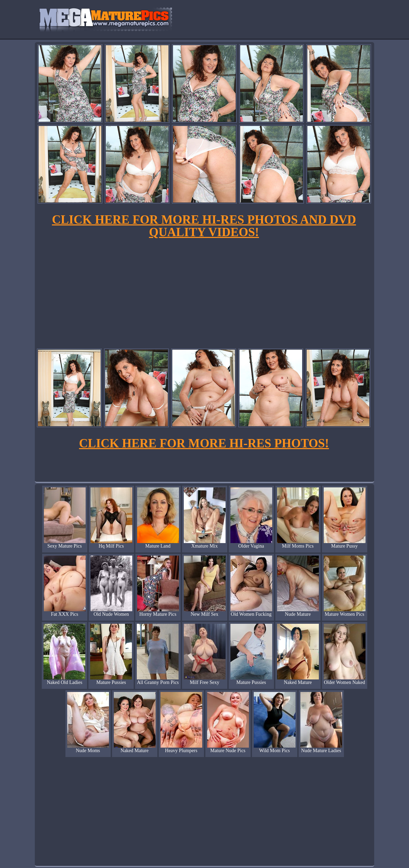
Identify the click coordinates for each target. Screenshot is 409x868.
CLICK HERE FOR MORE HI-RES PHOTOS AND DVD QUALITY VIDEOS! (204, 226)
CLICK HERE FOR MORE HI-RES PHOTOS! (204, 443)
